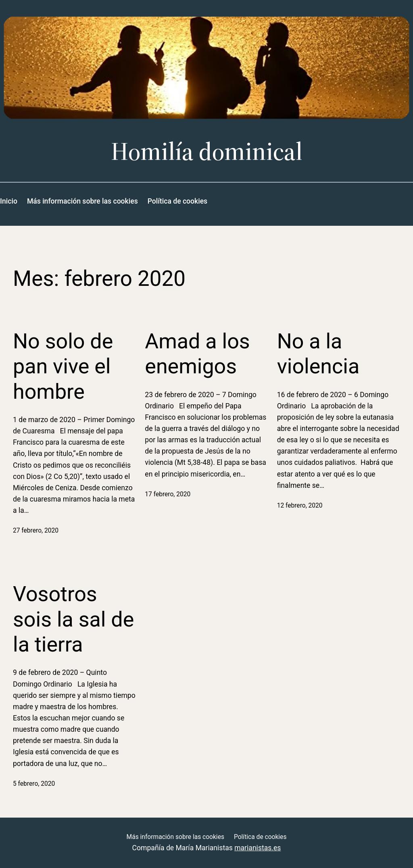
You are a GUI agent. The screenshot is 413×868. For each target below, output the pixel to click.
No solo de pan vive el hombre (63, 366)
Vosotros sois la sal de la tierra (73, 619)
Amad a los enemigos (197, 354)
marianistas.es (258, 848)
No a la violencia (318, 354)
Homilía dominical (207, 151)
